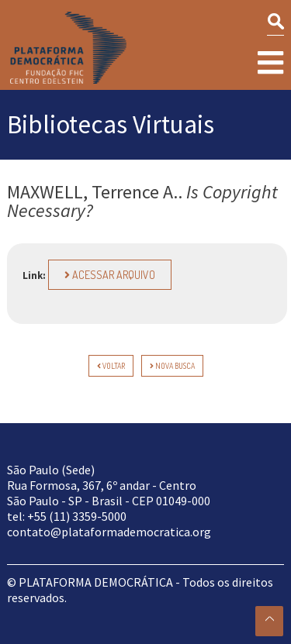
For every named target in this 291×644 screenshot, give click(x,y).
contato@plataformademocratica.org (109, 532)
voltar (111, 366)
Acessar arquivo (110, 275)
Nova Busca (172, 366)
